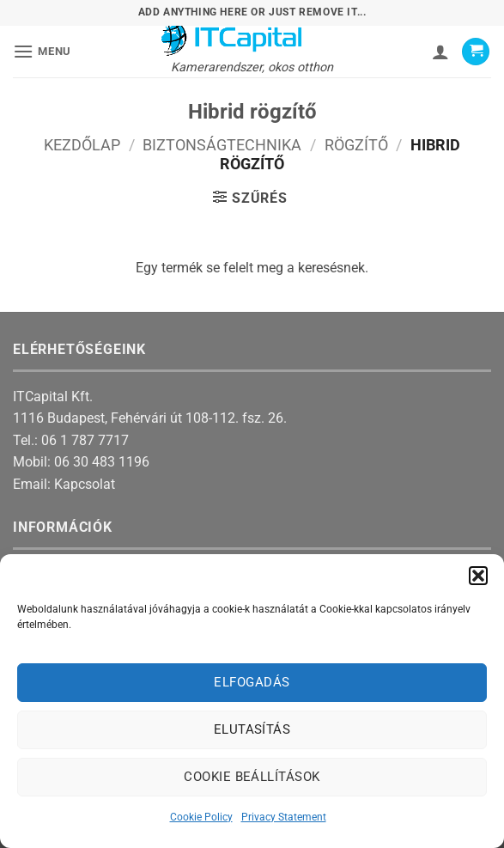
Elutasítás (252, 729)
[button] (478, 576)
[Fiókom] (440, 52)
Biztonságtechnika (222, 145)
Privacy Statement (284, 817)
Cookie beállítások (252, 777)
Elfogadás (252, 682)
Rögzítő (356, 145)
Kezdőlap (82, 145)
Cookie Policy (201, 817)
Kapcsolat (85, 484)
